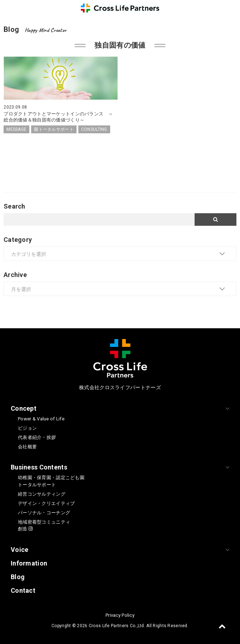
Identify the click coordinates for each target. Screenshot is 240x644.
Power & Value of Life (41, 419)
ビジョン (27, 428)
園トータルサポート (54, 129)
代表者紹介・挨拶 (37, 437)
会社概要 (27, 447)
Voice (19, 550)
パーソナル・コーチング (44, 513)
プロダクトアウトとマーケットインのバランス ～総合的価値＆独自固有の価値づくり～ (58, 117)
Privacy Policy (120, 615)
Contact (23, 590)
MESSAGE (16, 129)
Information (29, 563)
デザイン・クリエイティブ (46, 503)
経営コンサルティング (42, 494)
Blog (18, 577)
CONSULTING (94, 129)
